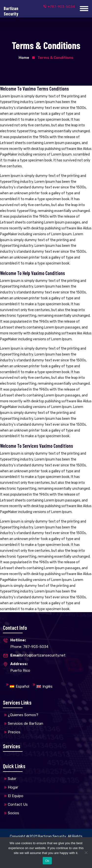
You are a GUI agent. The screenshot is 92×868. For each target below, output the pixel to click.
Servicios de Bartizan (26, 723)
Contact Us (18, 804)
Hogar (13, 787)
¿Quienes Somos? (23, 715)
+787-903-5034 (59, 7)
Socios (13, 813)
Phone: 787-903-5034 (26, 643)
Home (24, 58)
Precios (14, 732)
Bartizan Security (52, 836)
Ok (47, 861)
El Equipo (16, 796)
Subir (12, 779)
